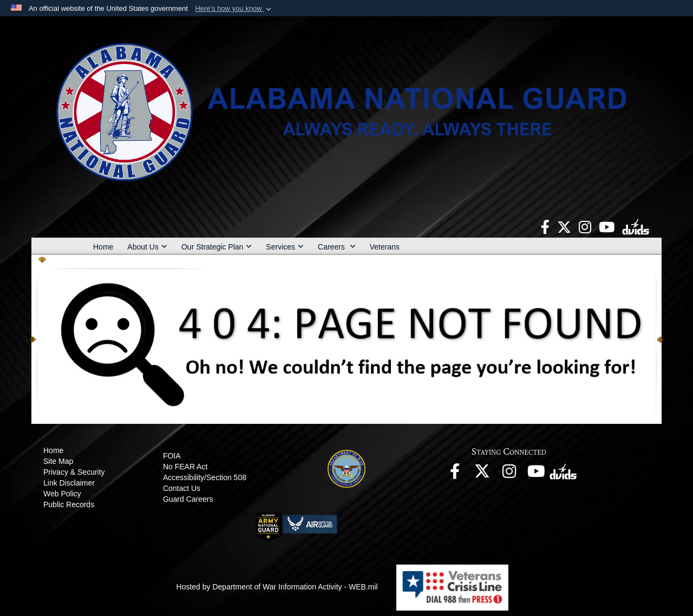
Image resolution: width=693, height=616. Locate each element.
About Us (147, 247)
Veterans (385, 247)
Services (285, 247)
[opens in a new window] (545, 226)
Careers (337, 247)
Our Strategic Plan (217, 247)
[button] (234, 9)
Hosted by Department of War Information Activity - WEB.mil (277, 587)
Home (103, 247)
